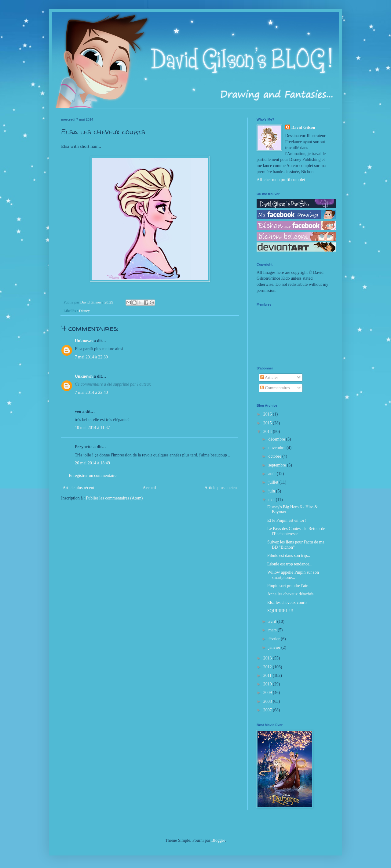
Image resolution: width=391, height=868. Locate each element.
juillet (274, 482)
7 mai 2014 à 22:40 (91, 392)
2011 (268, 676)
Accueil (149, 488)
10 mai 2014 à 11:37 (92, 428)
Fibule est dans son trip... (289, 556)
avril (273, 621)
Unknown (84, 341)
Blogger (218, 840)
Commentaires (275, 388)
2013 (268, 658)
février (274, 639)
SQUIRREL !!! (280, 611)
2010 (268, 684)
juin (272, 491)
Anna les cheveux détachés (290, 594)
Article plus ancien (221, 488)
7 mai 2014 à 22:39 (91, 357)
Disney (84, 311)
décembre (277, 439)
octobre (275, 456)
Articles (269, 378)
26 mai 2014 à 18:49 (92, 463)
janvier (275, 647)
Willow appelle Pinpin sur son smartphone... (293, 575)
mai (272, 500)
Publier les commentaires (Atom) (114, 498)
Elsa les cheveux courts (287, 603)
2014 (268, 432)
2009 (268, 693)
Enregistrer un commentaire (93, 476)
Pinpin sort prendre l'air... (289, 586)
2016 (268, 414)
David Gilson (303, 127)
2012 (268, 667)
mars (273, 630)
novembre (277, 448)
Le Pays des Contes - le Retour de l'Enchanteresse (296, 531)
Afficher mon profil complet (281, 180)
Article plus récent (78, 488)
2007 (268, 710)
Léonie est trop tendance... (290, 564)
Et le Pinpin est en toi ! (287, 520)
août (272, 474)
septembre (278, 465)
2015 (268, 423)
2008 (268, 701)
